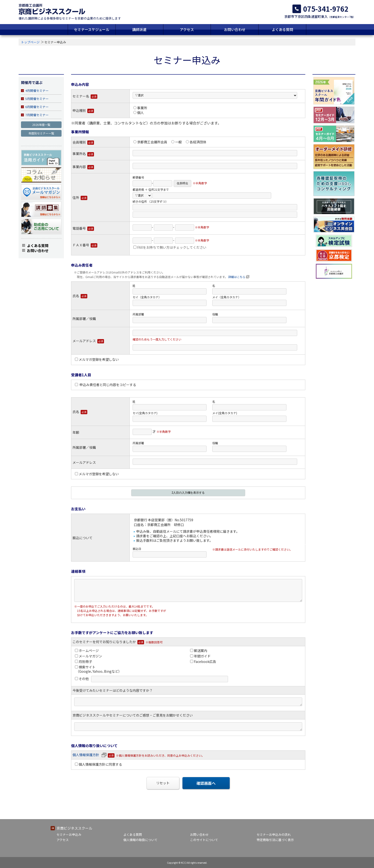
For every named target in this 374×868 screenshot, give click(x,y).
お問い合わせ (235, 29)
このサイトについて (204, 840)
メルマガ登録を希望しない (97, 359)
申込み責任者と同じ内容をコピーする (106, 385)
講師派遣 (139, 29)
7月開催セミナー (37, 115)
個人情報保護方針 (89, 755)
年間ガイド (200, 656)
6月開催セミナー (37, 107)
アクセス (187, 29)
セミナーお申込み (69, 834)
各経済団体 (196, 142)
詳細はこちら (237, 277)
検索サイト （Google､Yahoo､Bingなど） (98, 669)
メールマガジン (88, 656)
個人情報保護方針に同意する (99, 764)
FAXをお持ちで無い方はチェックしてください (170, 247)
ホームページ (87, 651)
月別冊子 (83, 661)
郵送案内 (199, 651)
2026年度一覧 (41, 125)
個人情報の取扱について (140, 840)
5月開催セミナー (37, 99)
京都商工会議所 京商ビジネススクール (52, 9)
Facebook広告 (203, 661)
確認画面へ (206, 783)
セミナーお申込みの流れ (274, 834)
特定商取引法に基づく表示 (275, 840)
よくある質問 (282, 29)
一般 (177, 142)
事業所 (140, 108)
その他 (82, 679)
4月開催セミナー (37, 90)
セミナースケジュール (92, 29)
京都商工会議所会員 (150, 142)
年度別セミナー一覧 (41, 133)
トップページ (30, 42)
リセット (163, 783)
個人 (139, 113)
